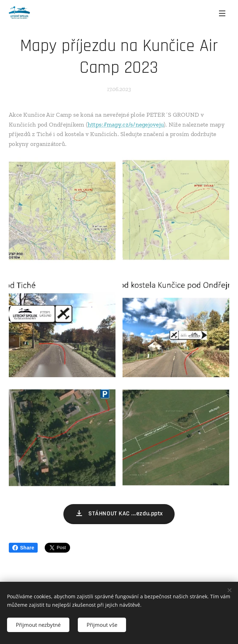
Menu (222, 13)
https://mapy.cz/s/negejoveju (126, 124)
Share (23, 548)
